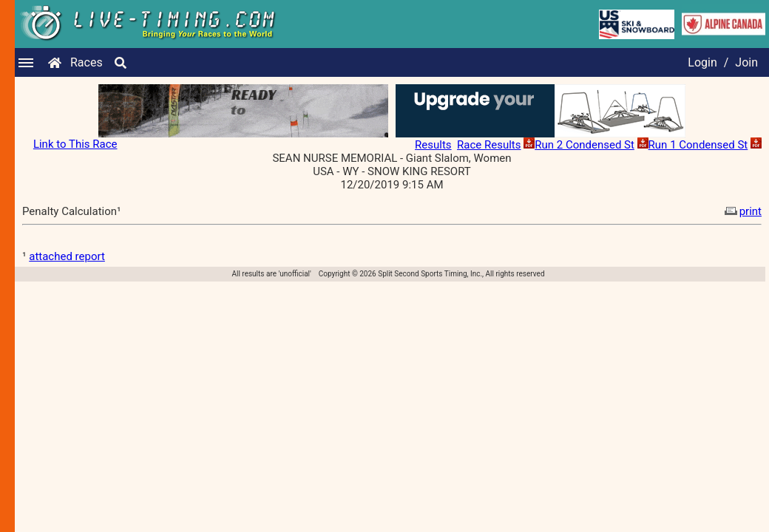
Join (746, 62)
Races (87, 62)
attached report (67, 256)
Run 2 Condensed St (585, 145)
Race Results (489, 145)
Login (702, 62)
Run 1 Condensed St (698, 145)
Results (433, 145)
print (742, 211)
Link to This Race (75, 144)
